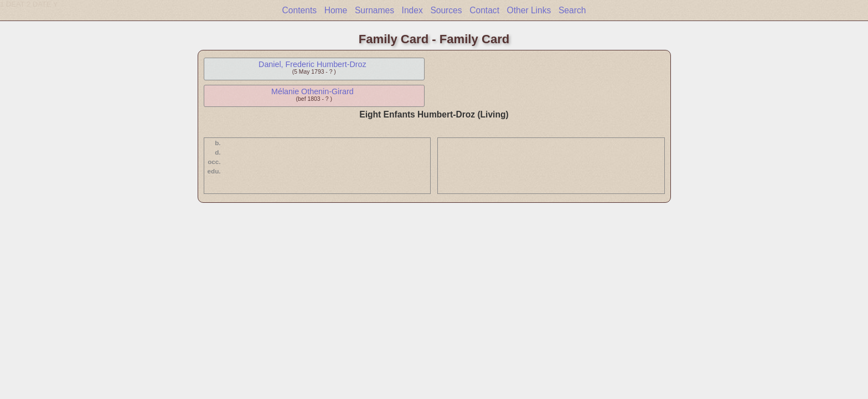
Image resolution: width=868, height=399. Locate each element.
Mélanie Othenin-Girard (312, 91)
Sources (446, 10)
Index (412, 10)
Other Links (529, 10)
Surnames (374, 10)
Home (336, 10)
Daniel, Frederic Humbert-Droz (312, 64)
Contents (299, 10)
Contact (484, 10)
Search (572, 10)
